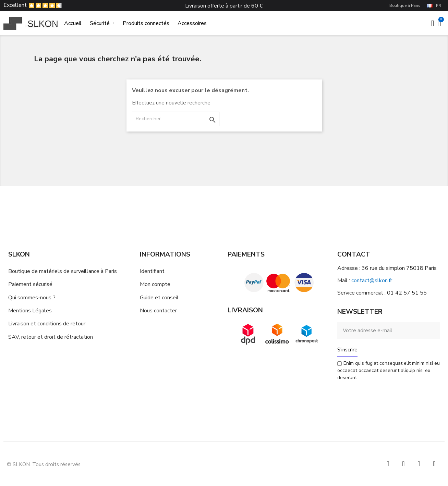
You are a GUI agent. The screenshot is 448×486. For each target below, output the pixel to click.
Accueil (73, 23)
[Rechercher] (176, 119)
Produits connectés (146, 23)
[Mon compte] (433, 23)
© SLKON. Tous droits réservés (44, 464)
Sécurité (102, 23)
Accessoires (192, 23)
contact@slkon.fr (372, 281)
